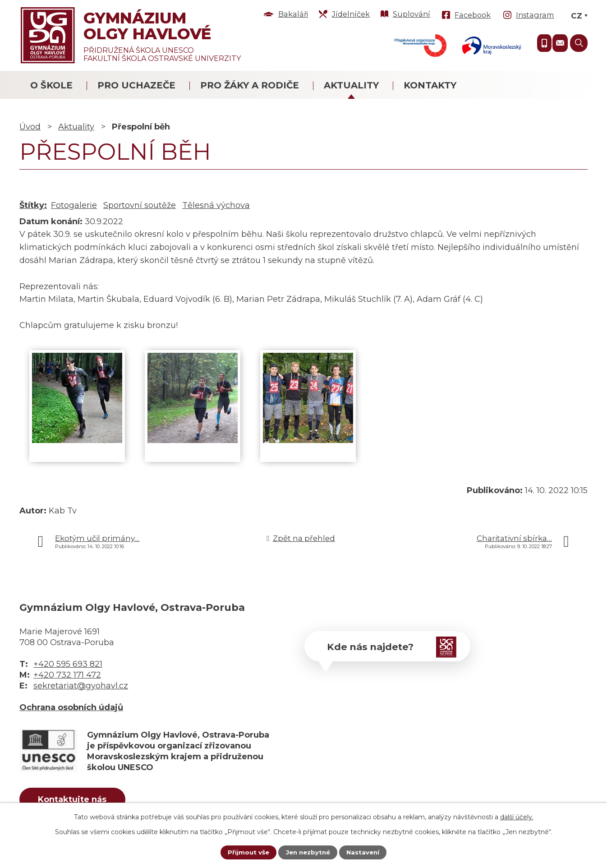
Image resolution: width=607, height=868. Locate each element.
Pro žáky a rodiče (250, 85)
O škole (51, 85)
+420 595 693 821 (68, 664)
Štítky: (33, 205)
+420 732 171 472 (67, 675)
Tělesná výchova (216, 205)
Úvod (30, 127)
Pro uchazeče (136, 85)
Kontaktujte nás (78, 800)
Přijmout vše (246, 852)
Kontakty (430, 85)
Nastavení (365, 852)
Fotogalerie (74, 205)
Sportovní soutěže (140, 205)
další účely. (517, 817)
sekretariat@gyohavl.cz (81, 686)
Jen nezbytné (308, 852)
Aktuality (351, 85)
